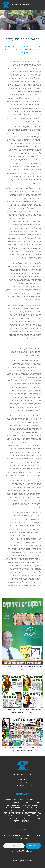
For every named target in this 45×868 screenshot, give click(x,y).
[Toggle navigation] (41, 4)
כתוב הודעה (33, 846)
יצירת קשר (22, 829)
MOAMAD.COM (23, 794)
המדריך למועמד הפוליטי (21, 5)
